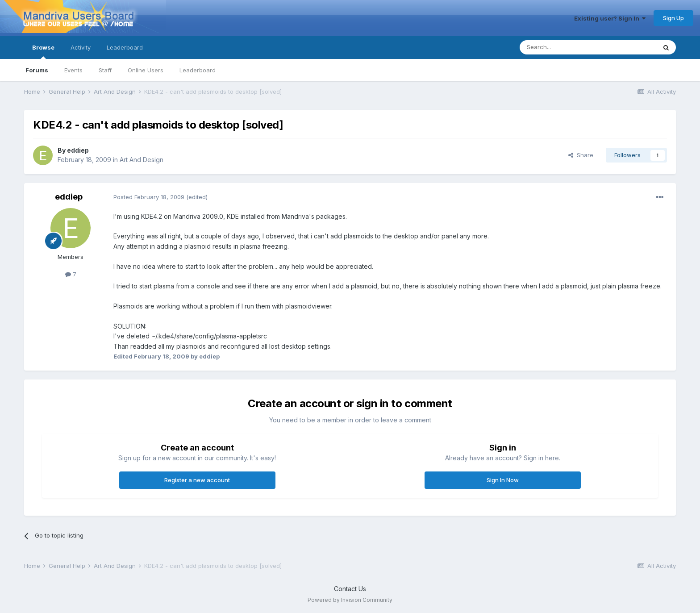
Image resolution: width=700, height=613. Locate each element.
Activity (81, 47)
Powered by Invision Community (350, 600)
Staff (105, 70)
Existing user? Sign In (610, 18)
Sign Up (673, 18)
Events (73, 70)
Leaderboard (198, 70)
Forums (37, 70)
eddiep (78, 150)
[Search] (565, 47)
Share (581, 155)
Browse (43, 51)
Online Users (146, 70)
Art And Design (142, 160)
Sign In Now (503, 480)
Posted (149, 197)
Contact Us (350, 589)
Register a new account (197, 480)
